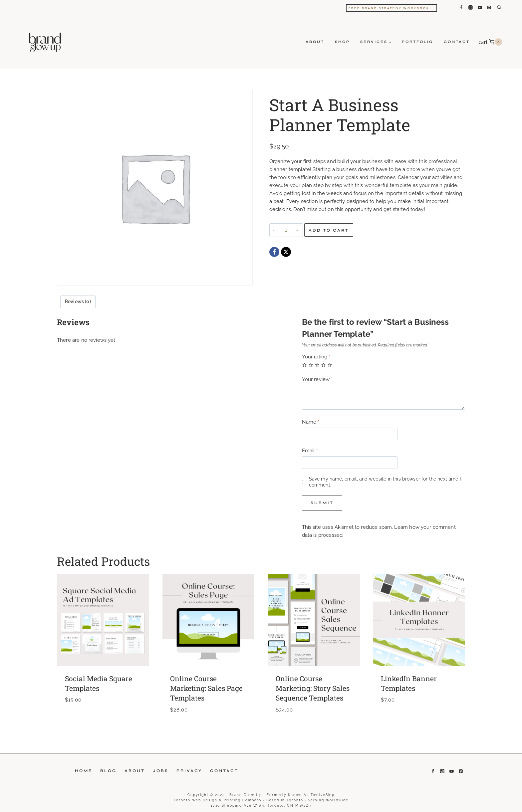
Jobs (161, 771)
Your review (317, 379)
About (315, 42)
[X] (286, 252)
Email (310, 451)
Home (84, 771)
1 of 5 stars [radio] (304, 365)
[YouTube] (480, 8)
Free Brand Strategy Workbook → (392, 8)
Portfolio (417, 42)
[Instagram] (470, 8)
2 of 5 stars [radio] (311, 365)
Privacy (189, 771)
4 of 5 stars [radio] (323, 365)
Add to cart (329, 230)
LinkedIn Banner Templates (409, 683)
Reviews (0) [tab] (78, 302)
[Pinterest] (489, 8)
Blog (108, 771)
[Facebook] (461, 8)
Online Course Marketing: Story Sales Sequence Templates (313, 688)
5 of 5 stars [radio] (330, 365)
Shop (342, 42)
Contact (457, 42)
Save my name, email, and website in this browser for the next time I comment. (385, 482)
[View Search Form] (504, 8)
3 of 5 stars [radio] (317, 365)
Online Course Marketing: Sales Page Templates (206, 688)
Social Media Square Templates (99, 683)
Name (311, 422)
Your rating (316, 357)
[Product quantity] (286, 230)
